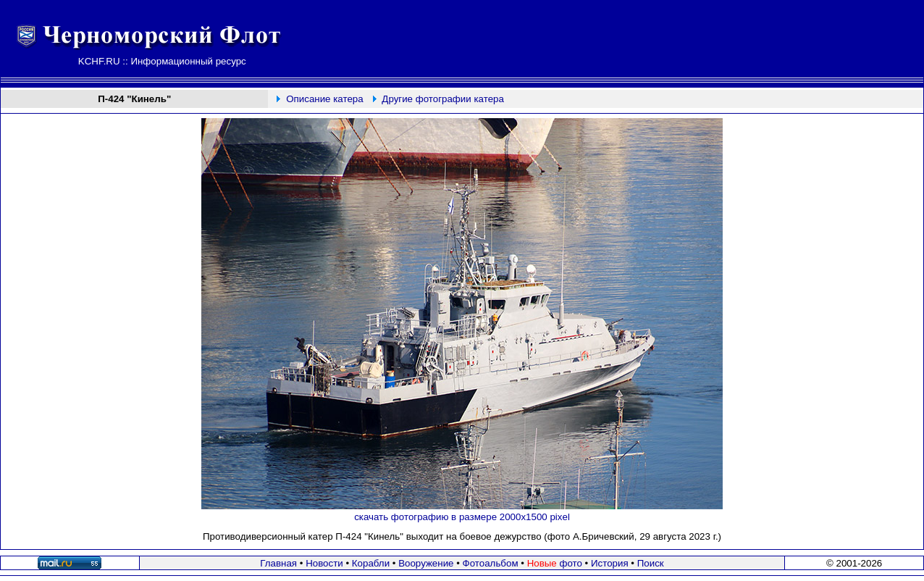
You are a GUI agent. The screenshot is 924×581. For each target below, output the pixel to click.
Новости (324, 563)
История (610, 563)
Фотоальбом (491, 563)
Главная (278, 563)
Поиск (651, 563)
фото (555, 563)
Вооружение (426, 563)
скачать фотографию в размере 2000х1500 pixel (462, 517)
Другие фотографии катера (443, 99)
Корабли (371, 563)
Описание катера (324, 99)
